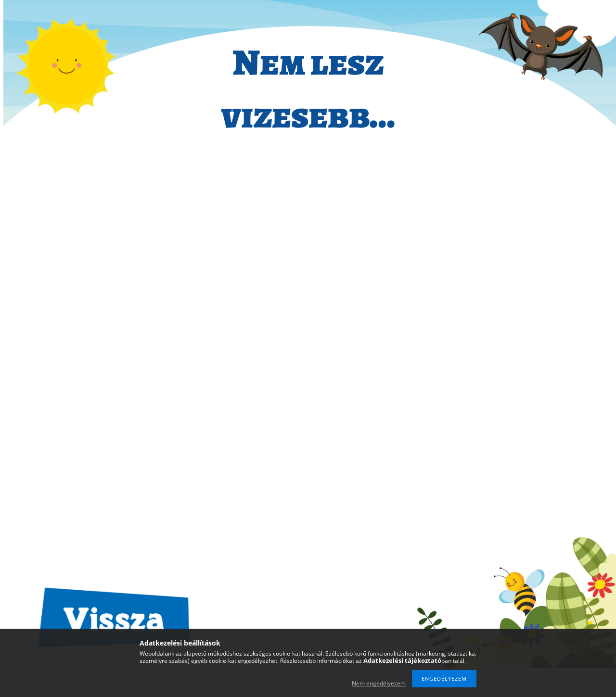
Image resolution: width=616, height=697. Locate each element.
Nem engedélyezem (379, 683)
